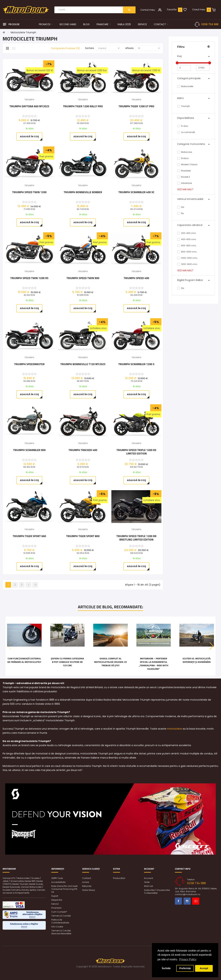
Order (147, 882)
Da (181, 207)
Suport (55, 896)
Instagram (187, 901)
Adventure (184, 183)
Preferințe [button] (185, 968)
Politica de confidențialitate (60, 921)
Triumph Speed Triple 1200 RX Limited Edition (136, 452)
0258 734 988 (210, 24)
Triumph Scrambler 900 (29, 450)
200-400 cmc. (187, 233)
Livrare (86, 882)
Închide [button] (166, 968)
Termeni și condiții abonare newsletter (61, 932)
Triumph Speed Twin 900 (83, 278)
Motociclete (185, 86)
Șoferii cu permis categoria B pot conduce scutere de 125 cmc (67, 662)
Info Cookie (57, 927)
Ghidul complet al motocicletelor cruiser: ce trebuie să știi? (110, 662)
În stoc (183, 126)
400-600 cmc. (187, 239)
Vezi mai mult (185, 189)
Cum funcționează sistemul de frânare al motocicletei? (24, 660)
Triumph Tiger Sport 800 (83, 536)
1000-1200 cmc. (188, 258)
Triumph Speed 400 (136, 278)
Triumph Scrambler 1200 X (136, 364)
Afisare (129, 48)
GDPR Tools (57, 878)
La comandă (186, 132)
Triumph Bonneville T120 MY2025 (83, 364)
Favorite (172, 9)
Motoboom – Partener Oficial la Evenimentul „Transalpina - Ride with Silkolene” (153, 664)
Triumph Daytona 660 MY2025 (29, 106)
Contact (87, 878)
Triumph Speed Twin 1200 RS (29, 278)
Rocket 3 (184, 177)
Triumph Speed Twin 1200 (29, 192)
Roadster (184, 171)
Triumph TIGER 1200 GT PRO (136, 106)
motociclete (174, 729)
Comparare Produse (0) (65, 48)
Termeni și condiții (61, 916)
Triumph (184, 106)
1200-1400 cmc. (188, 264)
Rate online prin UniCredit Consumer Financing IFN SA (64, 889)
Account (148, 878)
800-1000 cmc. (187, 252)
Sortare (90, 48)
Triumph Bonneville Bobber (83, 192)
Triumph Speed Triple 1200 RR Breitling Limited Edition (136, 538)
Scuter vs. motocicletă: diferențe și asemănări (197, 660)
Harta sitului (89, 890)
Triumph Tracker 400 (83, 450)
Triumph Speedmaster (29, 364)
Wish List (148, 886)
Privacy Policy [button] (188, 959)
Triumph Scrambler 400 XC (136, 192)
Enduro (183, 158)
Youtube (196, 901)
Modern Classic (187, 164)
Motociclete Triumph (23, 32)
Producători (119, 878)
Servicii (55, 904)
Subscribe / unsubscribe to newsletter (157, 892)
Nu (181, 213)
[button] (212, 646)
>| (35, 585)
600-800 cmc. (187, 246)
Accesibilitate (58, 882)
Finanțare (56, 908)
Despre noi (57, 900)
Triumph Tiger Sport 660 (29, 536)
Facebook (178, 901)
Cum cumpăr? (59, 912)
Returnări (87, 886)
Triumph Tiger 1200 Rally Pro (83, 106)
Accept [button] (204, 968)
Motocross (185, 152)
